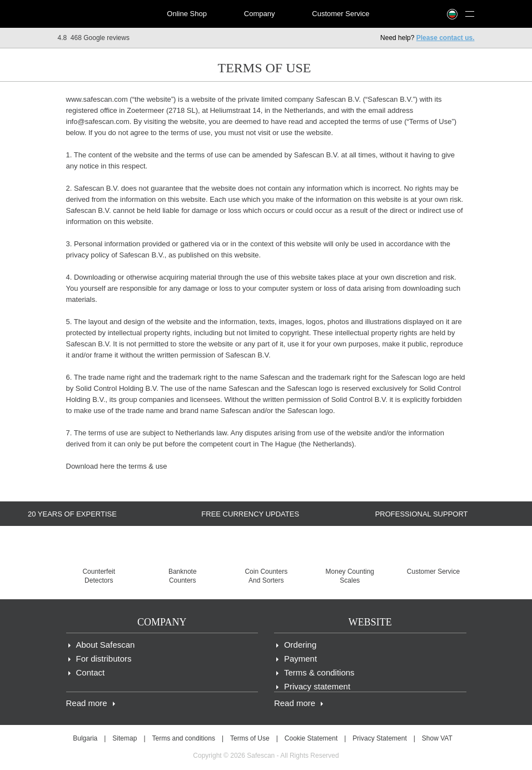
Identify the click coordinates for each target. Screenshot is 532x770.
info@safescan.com (98, 121)
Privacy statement (317, 686)
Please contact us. (446, 38)
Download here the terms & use (117, 466)
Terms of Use (250, 738)
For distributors (104, 659)
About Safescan (106, 645)
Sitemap (125, 738)
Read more (87, 703)
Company (260, 14)
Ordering (300, 645)
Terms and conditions (184, 738)
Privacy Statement (379, 738)
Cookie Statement (311, 738)
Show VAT (437, 738)
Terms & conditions (319, 672)
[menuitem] (97, 14)
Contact (91, 672)
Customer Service (340, 14)
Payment (300, 659)
